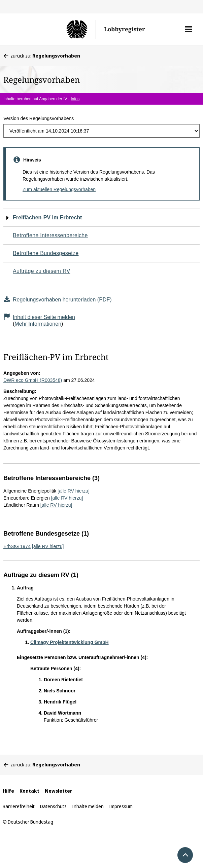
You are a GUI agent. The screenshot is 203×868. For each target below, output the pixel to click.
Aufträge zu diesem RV (42, 271)
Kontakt (29, 791)
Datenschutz (53, 806)
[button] (188, 29)
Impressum (121, 806)
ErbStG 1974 (17, 546)
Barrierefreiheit (19, 806)
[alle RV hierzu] (74, 491)
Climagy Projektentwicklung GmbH (70, 642)
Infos (75, 99)
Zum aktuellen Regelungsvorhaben (59, 189)
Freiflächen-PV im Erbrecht (47, 218)
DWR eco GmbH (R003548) (33, 380)
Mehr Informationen (38, 324)
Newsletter (58, 791)
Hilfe (8, 791)
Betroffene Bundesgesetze (46, 253)
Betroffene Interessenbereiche (50, 235)
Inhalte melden (88, 806)
